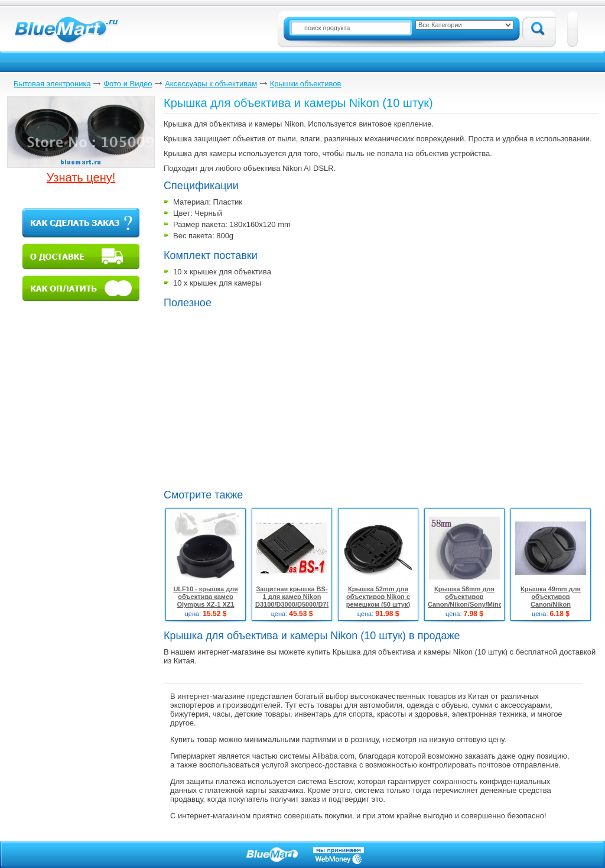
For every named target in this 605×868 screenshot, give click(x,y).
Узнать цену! (81, 177)
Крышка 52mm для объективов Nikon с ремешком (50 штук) (378, 597)
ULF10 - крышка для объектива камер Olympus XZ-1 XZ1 (205, 597)
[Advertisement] (332, 397)
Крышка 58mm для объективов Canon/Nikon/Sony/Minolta (469, 597)
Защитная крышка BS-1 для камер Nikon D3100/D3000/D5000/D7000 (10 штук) (296, 600)
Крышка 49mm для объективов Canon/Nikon (551, 597)
